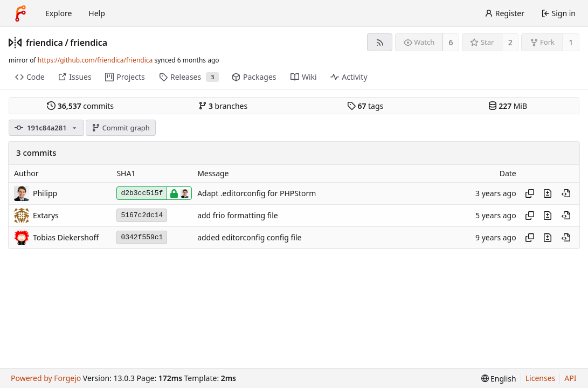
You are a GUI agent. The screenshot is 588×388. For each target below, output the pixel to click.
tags (365, 106)
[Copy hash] (530, 193)
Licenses (541, 378)
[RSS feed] (380, 42)
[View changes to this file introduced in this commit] (548, 193)
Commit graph (121, 128)
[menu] (499, 379)
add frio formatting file (238, 215)
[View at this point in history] (566, 193)
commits (80, 106)
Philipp (45, 193)
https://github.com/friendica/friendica (95, 60)
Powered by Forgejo (46, 378)
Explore (58, 13)
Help (97, 13)
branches (223, 106)
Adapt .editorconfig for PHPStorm (257, 193)
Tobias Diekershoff (66, 237)
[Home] (20, 13)
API (570, 378)
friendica (44, 43)
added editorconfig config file (249, 237)
